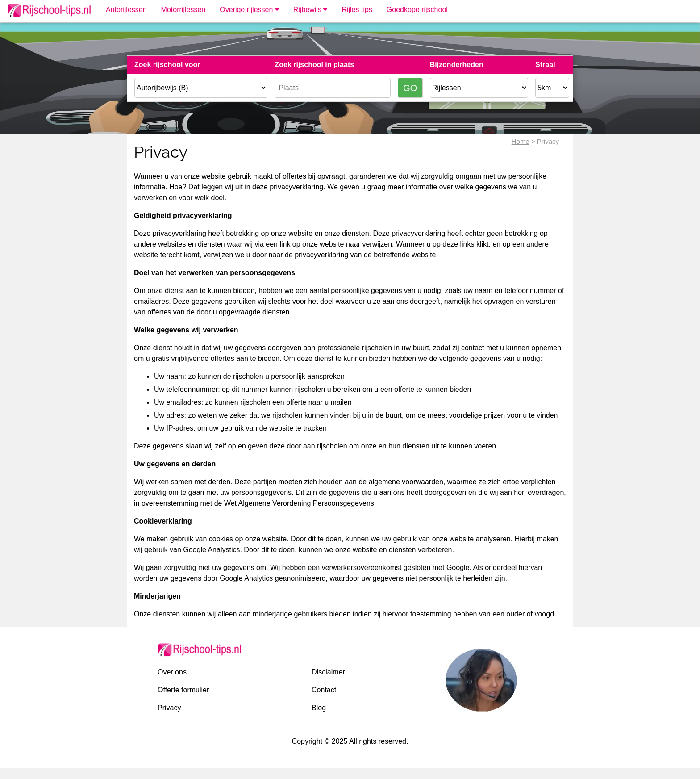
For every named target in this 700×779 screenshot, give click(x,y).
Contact (324, 690)
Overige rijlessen (249, 10)
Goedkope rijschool (417, 10)
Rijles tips (357, 10)
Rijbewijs (310, 10)
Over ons (172, 672)
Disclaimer (328, 672)
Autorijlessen (126, 10)
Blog (319, 708)
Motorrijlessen (183, 10)
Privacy (169, 708)
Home (521, 141)
